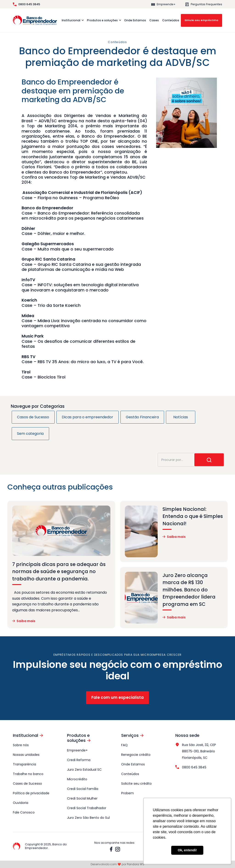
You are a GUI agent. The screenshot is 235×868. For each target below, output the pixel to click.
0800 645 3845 (27, 4)
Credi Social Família (83, 789)
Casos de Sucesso (33, 417)
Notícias (181, 417)
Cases (154, 20)
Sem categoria (30, 434)
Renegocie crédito (136, 755)
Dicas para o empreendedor (87, 417)
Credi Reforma (79, 760)
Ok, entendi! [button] (187, 850)
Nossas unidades (26, 755)
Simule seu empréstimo (201, 20)
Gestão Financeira (142, 417)
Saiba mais (24, 621)
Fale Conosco (24, 812)
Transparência (24, 764)
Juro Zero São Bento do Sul (88, 818)
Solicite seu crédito (136, 784)
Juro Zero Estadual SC (84, 770)
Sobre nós (21, 745)
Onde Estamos (135, 20)
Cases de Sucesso (27, 784)
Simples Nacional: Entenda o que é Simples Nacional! (193, 516)
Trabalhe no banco (28, 774)
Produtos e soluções (102, 20)
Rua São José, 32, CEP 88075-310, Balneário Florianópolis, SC (196, 751)
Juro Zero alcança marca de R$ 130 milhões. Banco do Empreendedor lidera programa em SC (189, 590)
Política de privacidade (31, 793)
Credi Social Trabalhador (87, 808)
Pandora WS (136, 864)
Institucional (71, 20)
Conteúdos (171, 20)
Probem (127, 793)
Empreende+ (163, 4)
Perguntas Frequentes (204, 4)
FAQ (124, 745)
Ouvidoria (21, 803)
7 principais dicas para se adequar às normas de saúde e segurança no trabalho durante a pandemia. (59, 571)
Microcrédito (77, 779)
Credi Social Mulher (82, 798)
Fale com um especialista (117, 697)
